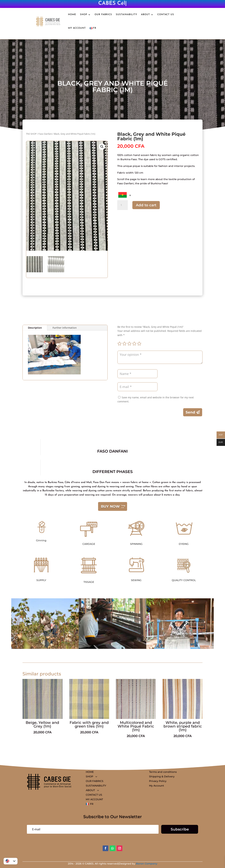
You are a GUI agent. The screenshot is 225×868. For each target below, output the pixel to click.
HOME (72, 15)
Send (190, 412)
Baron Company (147, 864)
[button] (102, 147)
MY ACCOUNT (77, 28)
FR (93, 28)
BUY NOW (110, 506)
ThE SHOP (31, 134)
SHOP (84, 15)
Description (35, 328)
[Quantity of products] (123, 205)
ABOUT (145, 15)
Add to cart (146, 205)
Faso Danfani (45, 134)
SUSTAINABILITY (126, 15)
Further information (65, 328)
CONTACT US (166, 15)
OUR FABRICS (103, 15)
